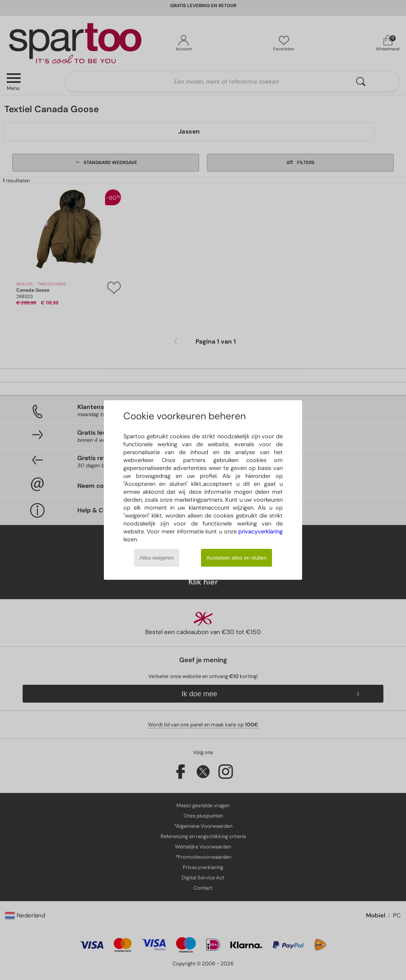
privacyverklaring (260, 531)
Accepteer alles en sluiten (236, 558)
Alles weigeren (157, 558)
